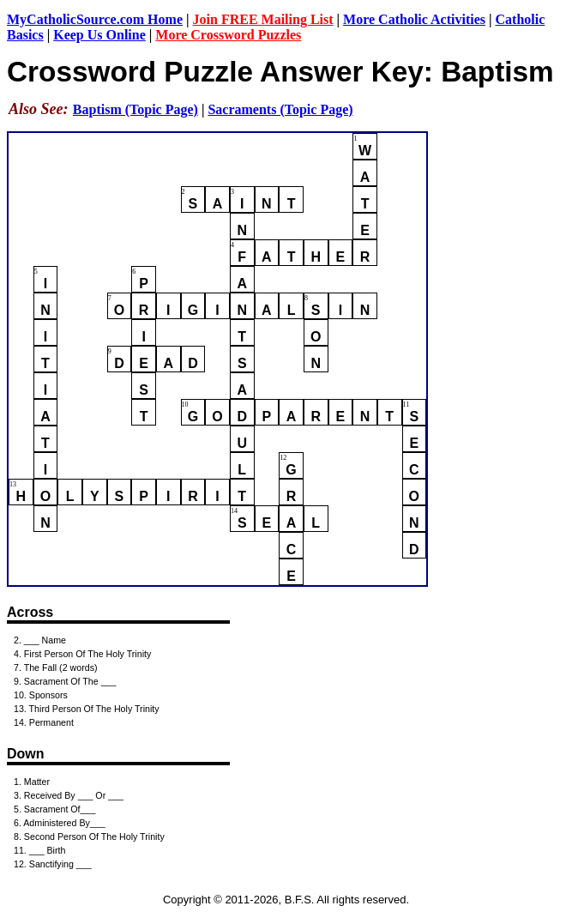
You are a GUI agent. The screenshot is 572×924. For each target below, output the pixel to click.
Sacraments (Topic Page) (280, 109)
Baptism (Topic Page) (135, 109)
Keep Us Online (99, 35)
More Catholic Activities (414, 19)
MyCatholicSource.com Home (95, 19)
